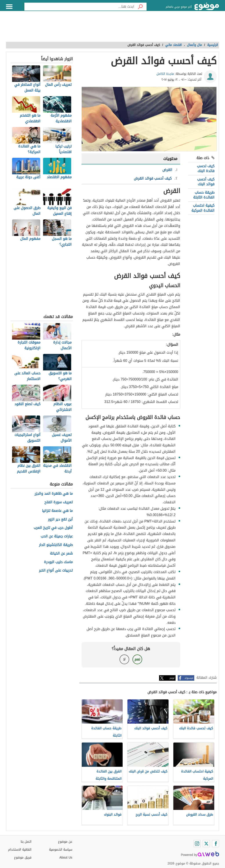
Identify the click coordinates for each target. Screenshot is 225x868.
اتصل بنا (26, 842)
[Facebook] (216, 844)
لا (124, 659)
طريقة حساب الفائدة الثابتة (204, 195)
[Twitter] (206, 844)
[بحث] (140, 7)
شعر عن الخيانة (61, 554)
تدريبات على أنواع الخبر (56, 571)
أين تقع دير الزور (60, 520)
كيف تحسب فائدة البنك (206, 168)
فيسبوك (189, 678)
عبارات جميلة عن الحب (57, 536)
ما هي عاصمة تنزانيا (57, 511)
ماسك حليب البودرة (58, 562)
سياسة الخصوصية (61, 850)
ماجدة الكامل (165, 74)
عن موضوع (65, 842)
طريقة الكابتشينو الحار (56, 545)
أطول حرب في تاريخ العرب (53, 528)
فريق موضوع (23, 858)
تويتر (172, 678)
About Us (66, 858)
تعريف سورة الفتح (59, 502)
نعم (137, 659)
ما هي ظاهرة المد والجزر (54, 494)
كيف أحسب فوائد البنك (206, 182)
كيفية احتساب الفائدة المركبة (203, 208)
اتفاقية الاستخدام (20, 850)
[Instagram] (197, 844)
